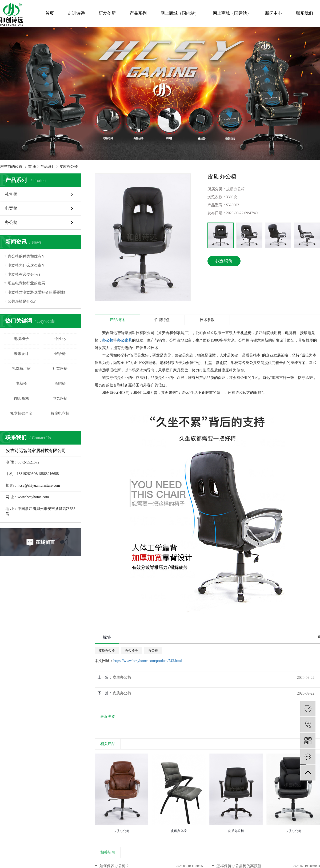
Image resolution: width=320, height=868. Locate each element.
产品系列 (138, 13)
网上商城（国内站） (180, 13)
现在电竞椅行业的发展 (26, 283)
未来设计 (21, 354)
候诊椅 (60, 354)
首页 (50, 13)
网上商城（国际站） (232, 13)
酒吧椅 (60, 384)
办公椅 (11, 222)
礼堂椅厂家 (21, 369)
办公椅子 (131, 651)
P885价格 (21, 399)
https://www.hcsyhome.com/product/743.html (148, 661)
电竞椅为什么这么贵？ (26, 265)
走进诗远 (76, 13)
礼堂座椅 (60, 369)
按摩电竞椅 (60, 413)
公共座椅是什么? (22, 301)
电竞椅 (11, 208)
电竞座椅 (60, 399)
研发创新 (107, 13)
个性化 (60, 339)
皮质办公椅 (69, 167)
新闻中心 (274, 13)
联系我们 (305, 13)
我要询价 (224, 261)
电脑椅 (21, 384)
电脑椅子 (21, 339)
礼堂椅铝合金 (21, 413)
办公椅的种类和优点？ (26, 256)
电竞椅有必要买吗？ (25, 274)
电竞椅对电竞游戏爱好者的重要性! (36, 292)
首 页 (32, 167)
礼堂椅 (11, 194)
